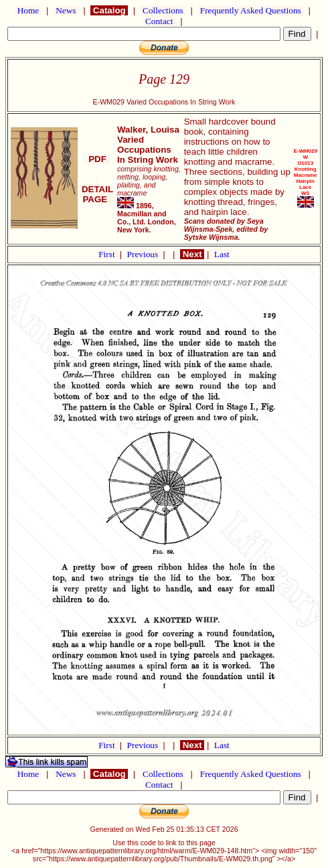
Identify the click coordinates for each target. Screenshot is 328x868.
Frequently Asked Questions (250, 10)
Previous (144, 254)
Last (222, 254)
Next (192, 254)
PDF (97, 159)
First (108, 254)
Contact (159, 21)
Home (28, 10)
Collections (163, 10)
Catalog (109, 10)
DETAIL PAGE (97, 189)
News (66, 10)
